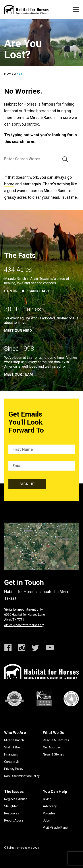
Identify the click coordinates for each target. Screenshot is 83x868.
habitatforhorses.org (20, 848)
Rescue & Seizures (56, 740)
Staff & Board (14, 747)
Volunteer (50, 813)
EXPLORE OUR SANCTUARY (27, 291)
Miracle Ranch (14, 740)
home (9, 184)
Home (9, 74)
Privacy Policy (14, 769)
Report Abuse (14, 820)
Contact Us (12, 762)
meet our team (18, 374)
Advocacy (50, 806)
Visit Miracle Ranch (56, 828)
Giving (47, 799)
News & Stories (53, 754)
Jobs (46, 820)
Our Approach (53, 747)
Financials (11, 754)
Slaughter (11, 806)
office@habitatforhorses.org (24, 625)
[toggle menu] (76, 9)
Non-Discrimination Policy (22, 776)
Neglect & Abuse (16, 799)
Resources (12, 813)
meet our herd (18, 331)
